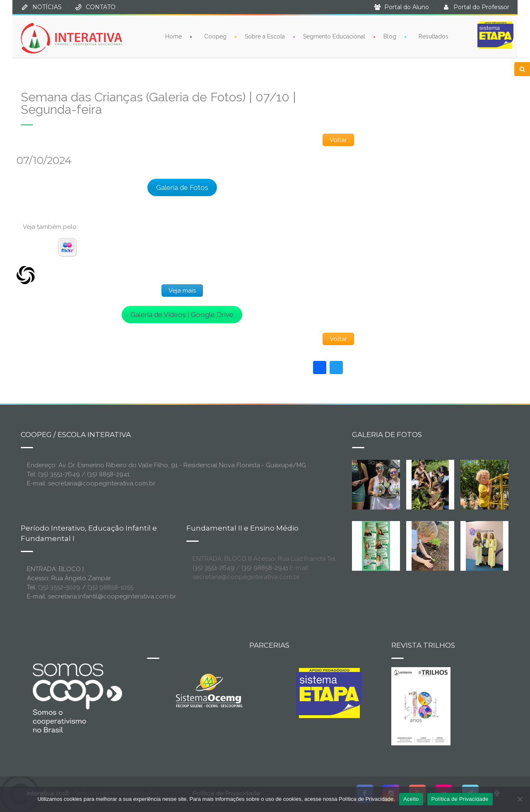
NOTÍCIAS (47, 7)
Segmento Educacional (334, 36)
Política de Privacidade (460, 799)
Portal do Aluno (407, 7)
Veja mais (182, 291)
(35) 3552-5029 (59, 587)
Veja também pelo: (50, 227)
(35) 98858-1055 (110, 587)
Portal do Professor (481, 7)
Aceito (411, 799)
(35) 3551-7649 (213, 568)
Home (173, 36)
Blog (390, 36)
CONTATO (101, 7)
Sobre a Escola (265, 36)
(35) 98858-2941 (265, 568)
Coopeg (215, 36)
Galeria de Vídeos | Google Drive (182, 315)
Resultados (434, 36)
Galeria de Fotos (182, 187)
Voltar (338, 140)
